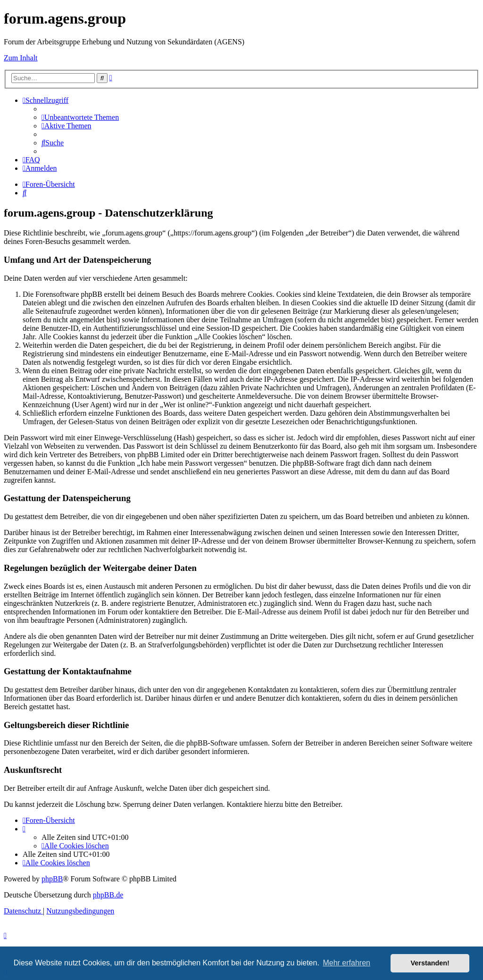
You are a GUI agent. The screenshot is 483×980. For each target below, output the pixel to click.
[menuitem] (80, 117)
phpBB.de (108, 895)
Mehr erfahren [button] (346, 963)
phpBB (52, 879)
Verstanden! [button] (430, 963)
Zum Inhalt (21, 58)
